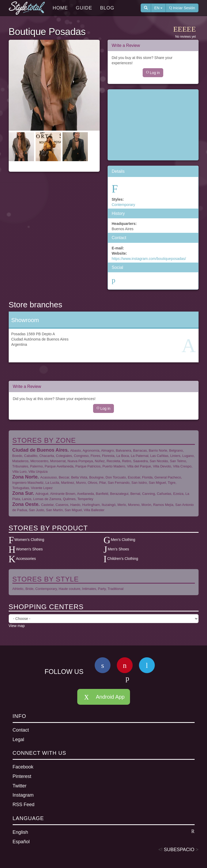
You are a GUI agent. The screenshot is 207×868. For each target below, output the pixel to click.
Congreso (81, 456)
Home (60, 8)
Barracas (140, 450)
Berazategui (119, 494)
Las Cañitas (159, 456)
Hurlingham (91, 505)
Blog (107, 8)
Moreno (134, 505)
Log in (153, 73)
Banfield (102, 494)
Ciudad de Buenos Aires (40, 450)
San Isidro (139, 483)
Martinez (68, 483)
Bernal (135, 494)
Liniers (175, 456)
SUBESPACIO (179, 850)
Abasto (75, 450)
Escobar (134, 477)
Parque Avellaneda (59, 466)
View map (17, 626)
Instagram (23, 795)
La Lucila (52, 483)
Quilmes (69, 499)
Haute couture (70, 589)
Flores (95, 456)
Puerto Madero (114, 466)
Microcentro (39, 461)
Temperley (85, 499)
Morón (146, 505)
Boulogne (96, 477)
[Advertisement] (153, 125)
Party (102, 589)
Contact (21, 730)
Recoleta (113, 461)
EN (158, 8)
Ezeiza (178, 494)
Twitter (20, 786)
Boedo (17, 456)
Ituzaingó (109, 505)
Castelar (47, 505)
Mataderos (20, 461)
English (104, 832)
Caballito (31, 456)
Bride (29, 589)
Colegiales (64, 456)
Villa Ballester (94, 510)
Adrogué (42, 494)
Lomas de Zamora (47, 499)
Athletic (18, 589)
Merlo (122, 505)
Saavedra (141, 461)
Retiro (127, 461)
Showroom (25, 320)
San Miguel (157, 483)
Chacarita (47, 456)
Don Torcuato (116, 477)
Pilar (102, 483)
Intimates (89, 589)
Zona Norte (25, 477)
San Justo (36, 510)
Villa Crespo (182, 466)
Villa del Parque (139, 466)
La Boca (123, 456)
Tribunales (20, 466)
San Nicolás (159, 461)
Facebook (23, 767)
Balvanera (124, 450)
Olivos (93, 483)
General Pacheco (168, 477)
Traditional (115, 589)
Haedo (75, 505)
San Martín (54, 510)
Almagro (107, 450)
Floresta (108, 456)
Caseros (62, 505)
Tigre (172, 483)
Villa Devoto (162, 466)
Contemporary (124, 205)
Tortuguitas (21, 488)
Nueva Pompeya (80, 461)
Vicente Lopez (42, 488)
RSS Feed (24, 805)
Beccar (64, 477)
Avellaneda (85, 494)
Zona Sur (23, 493)
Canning (148, 494)
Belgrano (176, 450)
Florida (147, 477)
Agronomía (91, 450)
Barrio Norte (158, 450)
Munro (81, 483)
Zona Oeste (25, 504)
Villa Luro (20, 472)
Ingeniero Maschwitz (28, 483)
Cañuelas (164, 494)
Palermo (36, 466)
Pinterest (22, 776)
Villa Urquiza (38, 472)
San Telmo (178, 461)
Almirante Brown (63, 494)
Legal (18, 739)
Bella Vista (79, 477)
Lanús (27, 499)
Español (21, 842)
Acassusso (49, 477)
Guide (84, 8)
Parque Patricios (88, 466)
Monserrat (58, 461)
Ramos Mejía (163, 505)
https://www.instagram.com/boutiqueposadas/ (149, 259)
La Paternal (140, 456)
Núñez (100, 461)
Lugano (188, 456)
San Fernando (119, 483)
